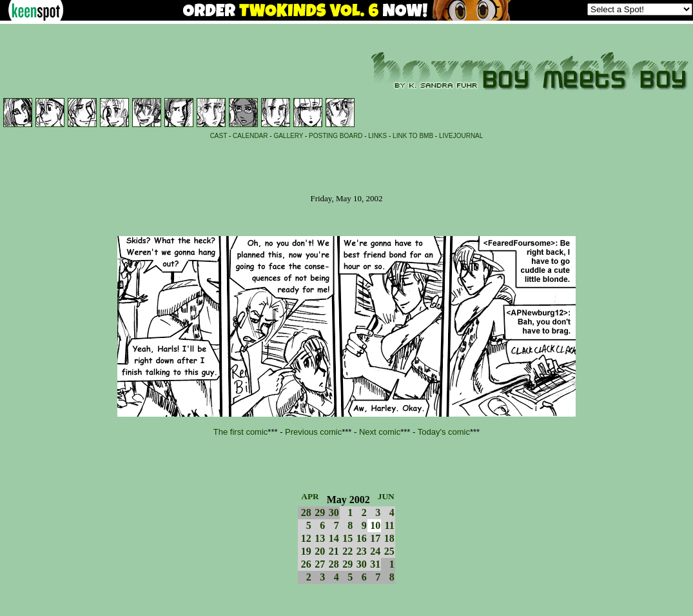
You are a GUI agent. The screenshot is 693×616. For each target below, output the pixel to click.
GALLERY (288, 136)
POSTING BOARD (336, 136)
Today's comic (444, 432)
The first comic (241, 432)
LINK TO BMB (413, 136)
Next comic (380, 432)
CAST (219, 136)
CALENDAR (250, 136)
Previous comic (313, 432)
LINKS (377, 136)
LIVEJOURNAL (461, 136)
